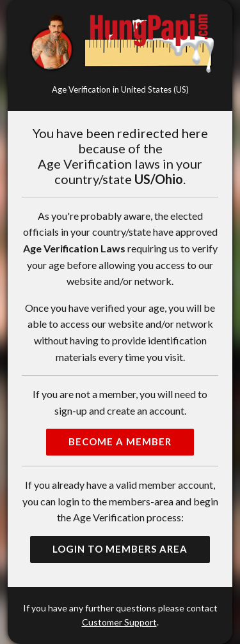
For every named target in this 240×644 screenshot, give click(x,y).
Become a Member (120, 441)
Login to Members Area (120, 549)
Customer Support (119, 622)
